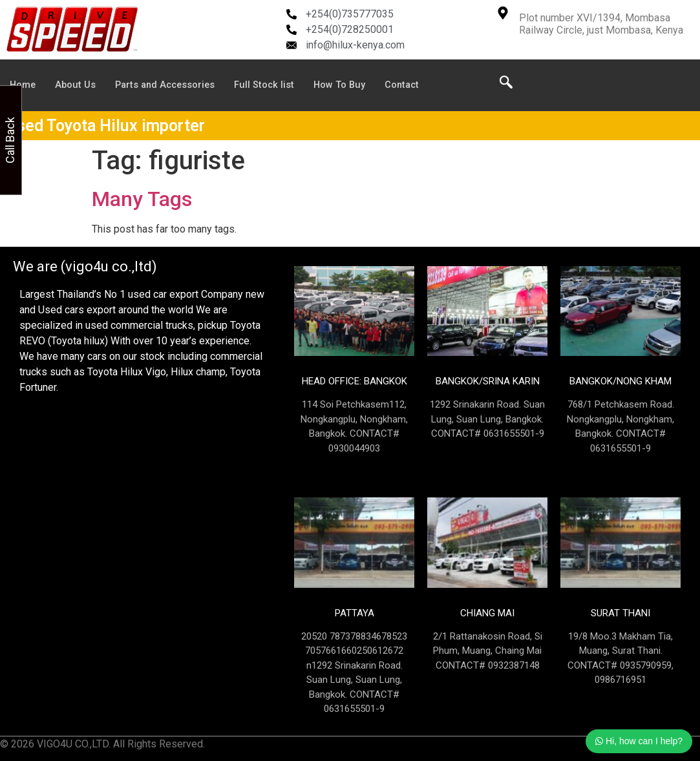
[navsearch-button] (506, 85)
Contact (412, 85)
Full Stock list (271, 85)
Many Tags (142, 199)
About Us (77, 85)
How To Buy (348, 85)
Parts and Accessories (169, 85)
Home (23, 85)
